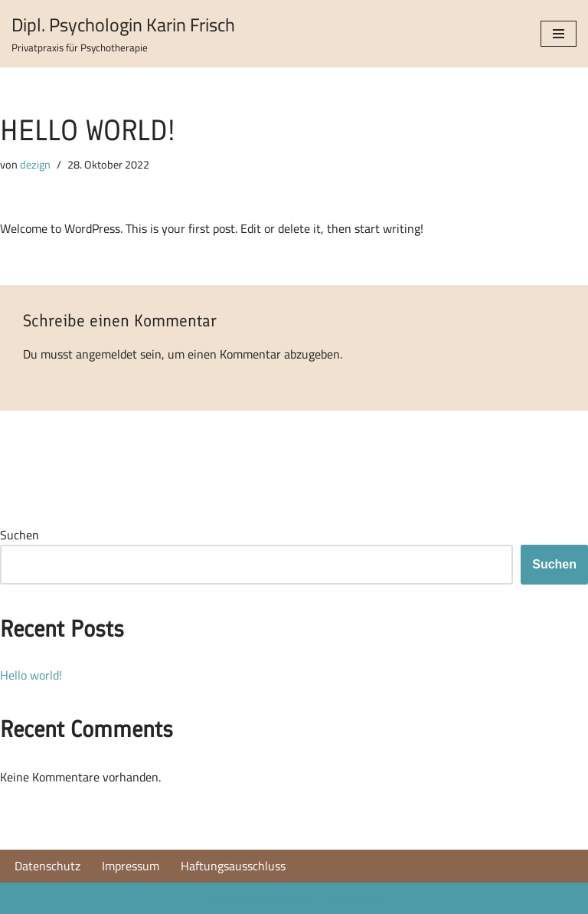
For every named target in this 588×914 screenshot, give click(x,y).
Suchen (20, 536)
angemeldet (106, 354)
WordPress (354, 898)
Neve (219, 898)
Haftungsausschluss (233, 866)
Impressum (131, 866)
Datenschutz (47, 866)
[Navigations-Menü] (559, 34)
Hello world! (31, 675)
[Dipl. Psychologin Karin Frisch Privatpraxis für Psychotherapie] (123, 34)
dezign (35, 164)
